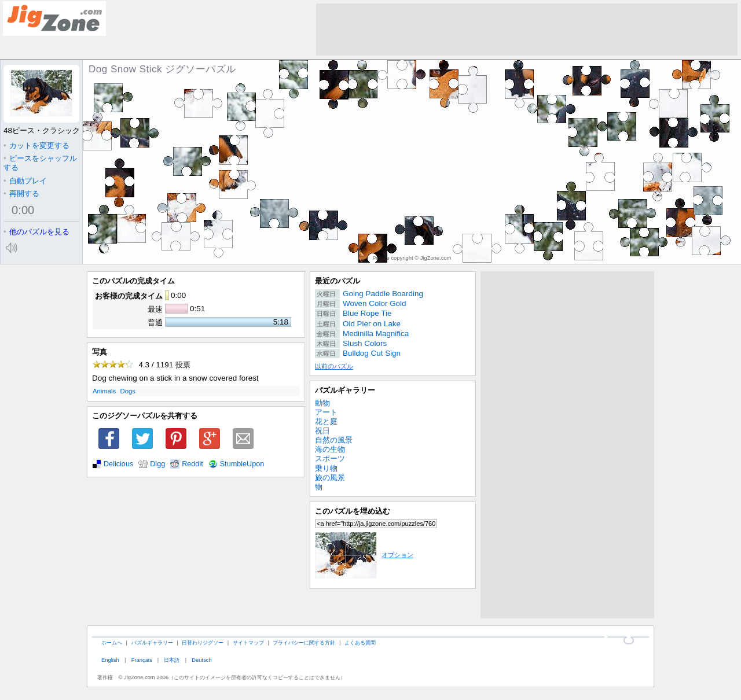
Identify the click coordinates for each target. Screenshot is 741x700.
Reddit (192, 464)
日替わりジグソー (203, 642)
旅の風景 (330, 478)
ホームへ (112, 642)
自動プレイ (25, 181)
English (110, 660)
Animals (104, 391)
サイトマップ (248, 642)
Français (142, 660)
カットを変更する (36, 145)
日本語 (172, 660)
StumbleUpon (242, 464)
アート (326, 412)
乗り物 (326, 468)
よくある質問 (360, 642)
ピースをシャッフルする (40, 163)
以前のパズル (334, 366)
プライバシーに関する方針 (304, 642)
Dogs (128, 391)
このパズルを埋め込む (353, 511)
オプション (364, 555)
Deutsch (201, 660)
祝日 (322, 431)
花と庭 (326, 421)
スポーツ (330, 458)
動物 (322, 403)
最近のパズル (338, 281)
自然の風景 (334, 440)
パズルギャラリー (345, 390)
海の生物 (330, 449)
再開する (21, 194)
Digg (157, 464)
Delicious (118, 464)
